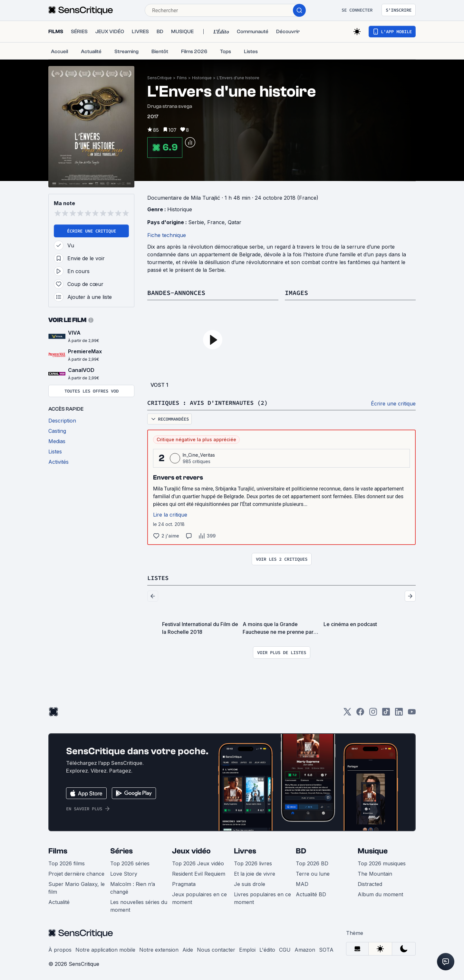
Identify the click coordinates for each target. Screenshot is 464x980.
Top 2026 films (67, 863)
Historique (202, 78)
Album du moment (380, 894)
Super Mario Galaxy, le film (77, 887)
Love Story (124, 873)
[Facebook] (360, 713)
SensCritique (159, 78)
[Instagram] (373, 713)
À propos (60, 949)
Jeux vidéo (191, 850)
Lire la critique (170, 514)
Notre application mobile (105, 949)
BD (301, 850)
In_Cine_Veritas (199, 455)
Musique (373, 850)
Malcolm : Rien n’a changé (133, 887)
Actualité (59, 901)
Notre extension (159, 949)
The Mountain (375, 873)
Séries (121, 850)
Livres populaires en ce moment (262, 898)
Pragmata (184, 883)
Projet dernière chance (76, 873)
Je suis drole (250, 883)
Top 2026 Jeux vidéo (198, 863)
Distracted (370, 883)
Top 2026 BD (312, 863)
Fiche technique (167, 235)
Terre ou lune (313, 873)
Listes (159, 577)
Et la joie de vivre (255, 873)
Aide (188, 949)
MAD (302, 883)
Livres (245, 850)
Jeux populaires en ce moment (199, 898)
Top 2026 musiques (382, 863)
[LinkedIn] (399, 713)
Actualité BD (311, 894)
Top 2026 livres (253, 863)
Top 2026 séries (130, 863)
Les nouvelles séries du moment (139, 905)
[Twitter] (347, 713)
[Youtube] (412, 713)
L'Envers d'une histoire (238, 78)
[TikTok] (386, 713)
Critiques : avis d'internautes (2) (213, 402)
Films (182, 78)
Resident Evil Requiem (199, 873)
